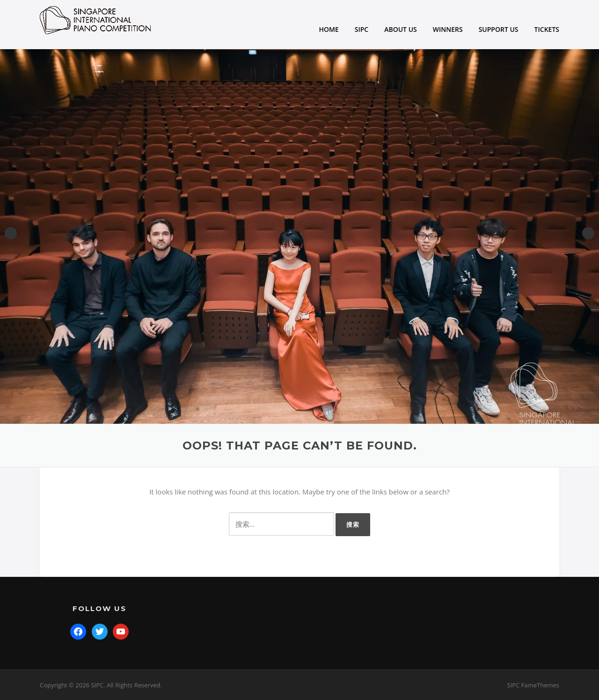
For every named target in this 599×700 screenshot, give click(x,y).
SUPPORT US (499, 29)
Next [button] (588, 233)
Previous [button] (11, 233)
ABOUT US (401, 29)
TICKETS (547, 29)
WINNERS (448, 29)
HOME (329, 29)
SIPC (362, 29)
